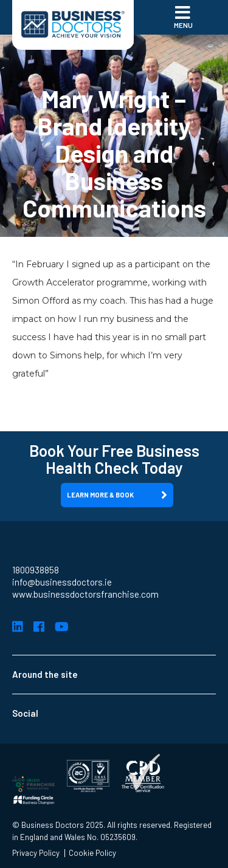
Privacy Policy (36, 853)
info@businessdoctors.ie (62, 582)
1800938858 (36, 570)
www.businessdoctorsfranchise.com (85, 594)
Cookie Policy (92, 853)
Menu (183, 16)
